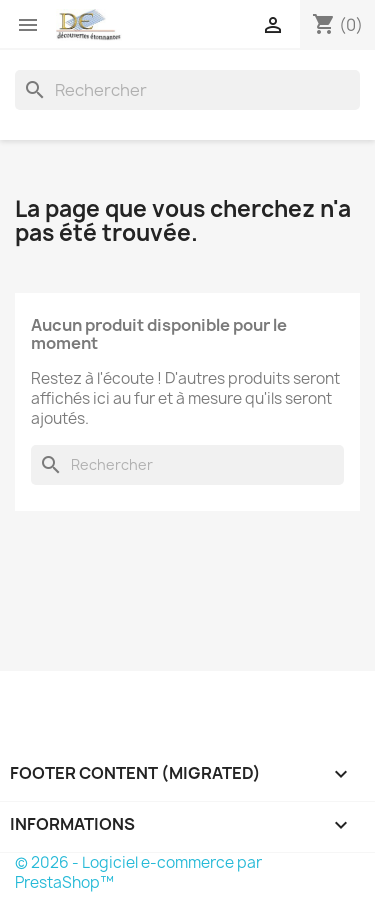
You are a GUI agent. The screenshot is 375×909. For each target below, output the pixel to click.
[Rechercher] (187, 90)
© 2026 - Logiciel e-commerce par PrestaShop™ (138, 872)
